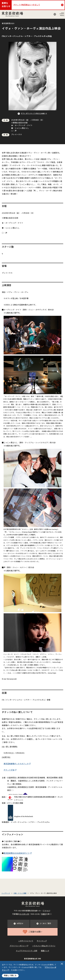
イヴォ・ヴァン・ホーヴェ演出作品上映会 (43, 893)
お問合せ (18, 924)
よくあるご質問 (44, 924)
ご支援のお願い (32, 932)
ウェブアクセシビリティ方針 (27, 951)
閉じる (62, 964)
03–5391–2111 (24, 914)
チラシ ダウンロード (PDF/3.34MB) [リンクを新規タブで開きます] (33, 114)
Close (63, 5)
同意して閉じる (10, 976)
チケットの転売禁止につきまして (27, 5)
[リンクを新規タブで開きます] (15, 870)
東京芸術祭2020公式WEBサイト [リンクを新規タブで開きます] (17, 853)
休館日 (44, 914)
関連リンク (45, 951)
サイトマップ (42, 941)
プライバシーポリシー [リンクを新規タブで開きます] (18, 946)
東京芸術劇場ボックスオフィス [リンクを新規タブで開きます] (16, 764)
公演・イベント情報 (20, 893)
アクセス (46, 911)
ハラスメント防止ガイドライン (44, 946)
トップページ (6, 893)
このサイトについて (26, 941)
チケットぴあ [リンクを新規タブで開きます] (9, 770)
